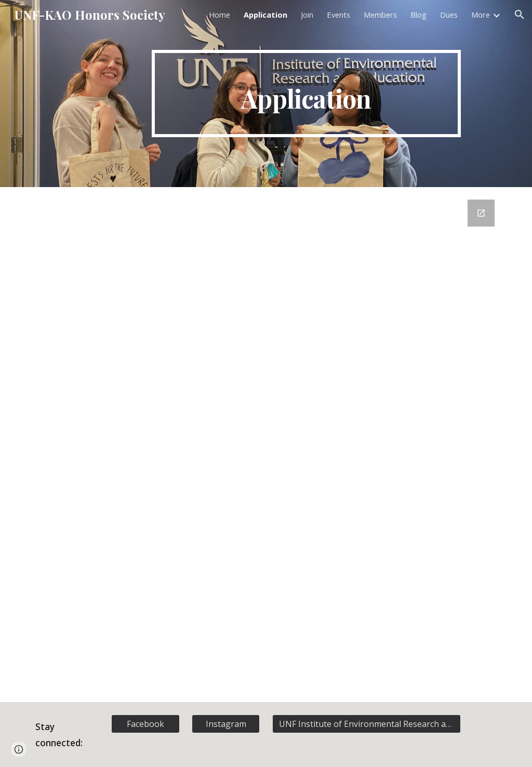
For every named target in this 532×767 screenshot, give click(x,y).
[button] (520, 15)
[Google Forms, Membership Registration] (266, 445)
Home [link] (220, 15)
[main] (306, 94)
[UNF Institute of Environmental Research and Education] (367, 724)
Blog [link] (418, 15)
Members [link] (380, 15)
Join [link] (307, 15)
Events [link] (338, 15)
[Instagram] (226, 724)
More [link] (481, 15)
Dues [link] (449, 15)
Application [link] (265, 15)
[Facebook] (145, 724)
